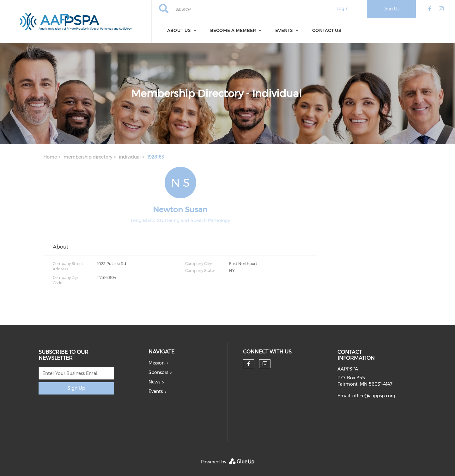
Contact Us (327, 30)
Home (50, 157)
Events (156, 391)
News (154, 382)
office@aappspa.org (374, 396)
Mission (157, 363)
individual (130, 157)
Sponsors (158, 372)
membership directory (88, 157)
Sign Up (76, 388)
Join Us (391, 9)
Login (343, 9)
